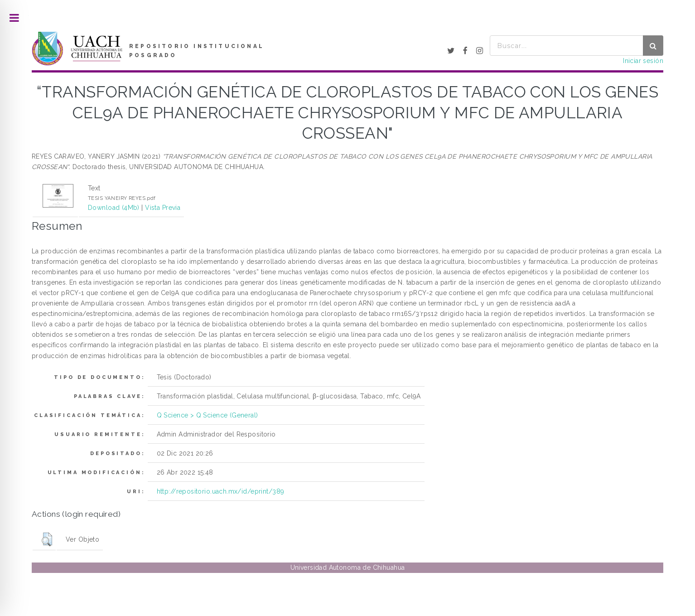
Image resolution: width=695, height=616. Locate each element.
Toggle (14, 18)
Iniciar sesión (643, 61)
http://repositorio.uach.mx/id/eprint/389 (221, 491)
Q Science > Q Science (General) (208, 415)
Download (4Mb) (114, 208)
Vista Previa (163, 208)
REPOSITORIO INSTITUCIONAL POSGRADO (197, 51)
